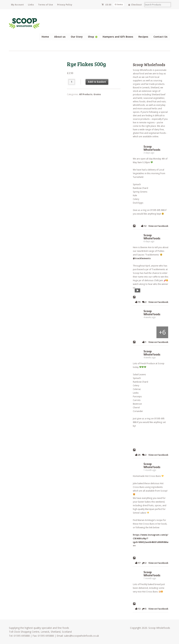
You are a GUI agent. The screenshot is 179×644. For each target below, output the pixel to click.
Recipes (143, 37)
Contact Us (160, 37)
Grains (97, 94)
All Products (86, 94)
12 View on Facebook (154, 226)
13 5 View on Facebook (151, 609)
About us (60, 37)
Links (31, 5)
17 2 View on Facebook (151, 563)
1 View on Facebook (155, 342)
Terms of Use (46, 5)
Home (45, 37)
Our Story (77, 37)
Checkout (136, 5)
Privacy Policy (65, 5)
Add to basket (97, 82)
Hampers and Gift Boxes (118, 37)
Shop (91, 37)
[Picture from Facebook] (139, 332)
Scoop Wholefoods (149, 64)
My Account (17, 5)
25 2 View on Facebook (151, 455)
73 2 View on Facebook (151, 302)
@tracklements (142, 258)
